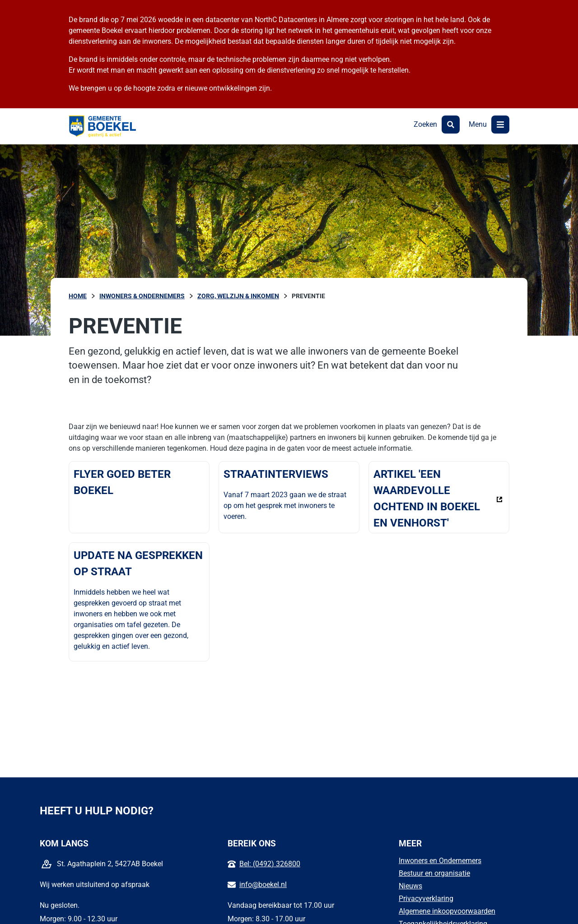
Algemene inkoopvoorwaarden (447, 911)
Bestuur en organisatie (434, 873)
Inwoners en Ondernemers (440, 861)
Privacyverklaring (426, 899)
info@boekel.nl (263, 885)
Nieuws (410, 886)
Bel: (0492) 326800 (270, 864)
